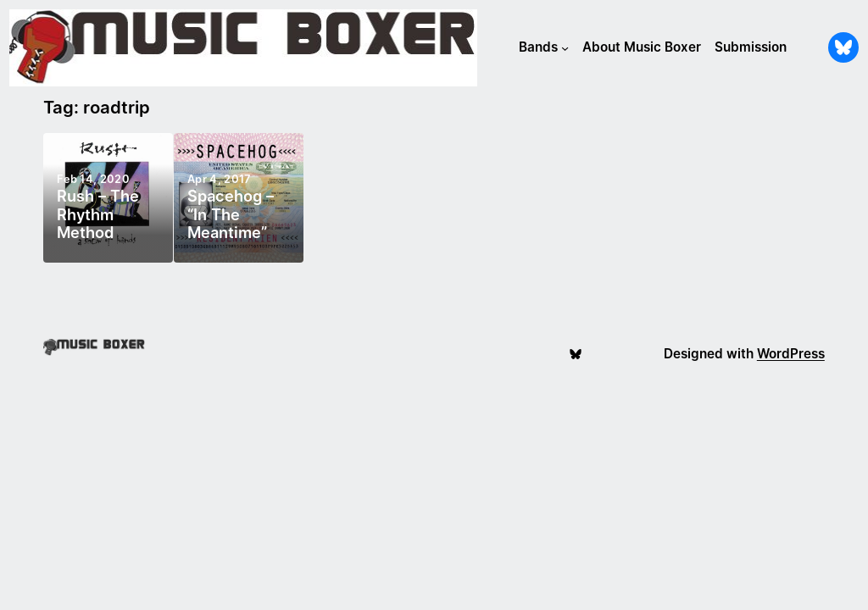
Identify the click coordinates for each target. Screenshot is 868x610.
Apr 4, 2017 (220, 179)
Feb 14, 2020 (93, 179)
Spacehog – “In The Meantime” (231, 215)
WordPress (791, 354)
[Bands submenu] (565, 48)
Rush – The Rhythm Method (98, 215)
